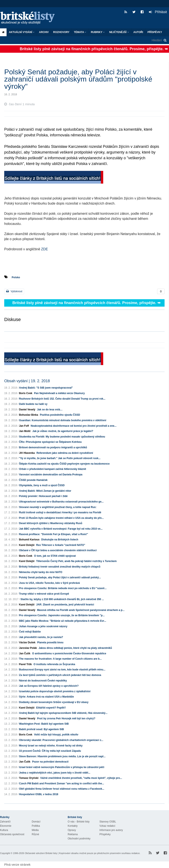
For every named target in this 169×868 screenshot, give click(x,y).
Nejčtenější (119, 32)
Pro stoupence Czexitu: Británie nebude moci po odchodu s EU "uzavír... (63, 588)
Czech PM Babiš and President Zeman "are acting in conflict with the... (62, 784)
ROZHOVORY (61, 32)
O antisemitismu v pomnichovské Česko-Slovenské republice (69, 653)
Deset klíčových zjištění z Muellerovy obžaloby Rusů (51, 523)
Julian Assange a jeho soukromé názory (43, 626)
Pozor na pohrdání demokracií (50, 762)
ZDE (44, 249)
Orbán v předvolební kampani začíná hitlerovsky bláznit (53, 469)
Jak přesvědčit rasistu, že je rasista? (41, 637)
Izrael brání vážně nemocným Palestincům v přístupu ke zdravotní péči (62, 767)
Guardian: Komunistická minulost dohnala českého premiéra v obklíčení (63, 420)
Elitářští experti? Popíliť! (51, 708)
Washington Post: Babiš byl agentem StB (44, 724)
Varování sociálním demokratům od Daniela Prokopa (51, 475)
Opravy (72, 830)
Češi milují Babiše (30, 632)
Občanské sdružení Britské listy (41, 853)
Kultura (4, 830)
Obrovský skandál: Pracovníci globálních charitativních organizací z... (61, 740)
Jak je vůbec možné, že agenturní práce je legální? (63, 431)
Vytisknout (14, 291)
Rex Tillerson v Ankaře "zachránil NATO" (61, 545)
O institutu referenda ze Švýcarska (54, 664)
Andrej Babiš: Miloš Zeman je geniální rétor (45, 491)
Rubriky (98, 32)
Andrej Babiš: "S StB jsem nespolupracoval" (46, 388)
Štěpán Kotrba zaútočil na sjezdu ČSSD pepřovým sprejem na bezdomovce (64, 464)
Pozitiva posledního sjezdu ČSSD (60, 415)
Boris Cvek (26, 393)
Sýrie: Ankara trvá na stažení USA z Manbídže (46, 697)
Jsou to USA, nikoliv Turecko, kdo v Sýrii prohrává (49, 583)
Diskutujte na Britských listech (60, 540)
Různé (35, 834)
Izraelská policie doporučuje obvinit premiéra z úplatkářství (55, 691)
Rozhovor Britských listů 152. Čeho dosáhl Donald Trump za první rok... (62, 399)
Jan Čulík (25, 653)
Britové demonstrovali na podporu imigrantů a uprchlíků (53, 447)
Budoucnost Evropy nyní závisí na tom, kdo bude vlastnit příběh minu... (62, 670)
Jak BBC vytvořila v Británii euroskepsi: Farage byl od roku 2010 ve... (61, 529)
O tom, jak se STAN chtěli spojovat (55, 556)
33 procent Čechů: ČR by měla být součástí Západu (50, 751)
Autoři (138, 32)
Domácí (36, 822)
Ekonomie (6, 826)
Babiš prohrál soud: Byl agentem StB (41, 729)
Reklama (73, 834)
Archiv (44, 32)
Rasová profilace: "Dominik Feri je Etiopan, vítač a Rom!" (54, 534)
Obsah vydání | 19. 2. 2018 (27, 381)
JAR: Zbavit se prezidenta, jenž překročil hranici (65, 605)
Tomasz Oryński (29, 778)
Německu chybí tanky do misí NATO (41, 572)
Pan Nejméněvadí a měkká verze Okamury (59, 393)
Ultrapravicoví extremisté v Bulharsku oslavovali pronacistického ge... (61, 502)
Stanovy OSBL (108, 822)
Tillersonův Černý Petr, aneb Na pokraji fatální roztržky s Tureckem (76, 561)
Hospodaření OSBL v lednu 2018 (39, 794)
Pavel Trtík (25, 664)
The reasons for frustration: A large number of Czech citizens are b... (60, 659)
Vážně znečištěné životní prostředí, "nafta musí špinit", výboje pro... (81, 778)
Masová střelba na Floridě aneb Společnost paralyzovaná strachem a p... (81, 610)
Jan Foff (24, 426)
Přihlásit (158, 12)
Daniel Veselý (27, 410)
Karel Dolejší (27, 545)
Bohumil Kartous (29, 540)
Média (35, 830)
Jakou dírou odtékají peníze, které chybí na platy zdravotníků (75, 648)
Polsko (16, 277)
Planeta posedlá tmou (50, 642)
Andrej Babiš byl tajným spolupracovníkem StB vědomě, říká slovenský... (63, 713)
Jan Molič (25, 431)
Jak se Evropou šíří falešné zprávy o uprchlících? (49, 686)
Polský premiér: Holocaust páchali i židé (43, 496)
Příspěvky (155, 32)
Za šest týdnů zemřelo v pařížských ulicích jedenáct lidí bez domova (60, 675)
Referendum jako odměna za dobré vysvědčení (65, 453)
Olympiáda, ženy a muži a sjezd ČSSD (42, 485)
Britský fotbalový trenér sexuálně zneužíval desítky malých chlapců (60, 567)
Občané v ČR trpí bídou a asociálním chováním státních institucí (58, 550)
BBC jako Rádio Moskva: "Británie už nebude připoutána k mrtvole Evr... (63, 621)
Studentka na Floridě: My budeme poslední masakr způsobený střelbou (62, 437)
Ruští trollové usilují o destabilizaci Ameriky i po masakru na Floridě (60, 512)
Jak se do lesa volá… (50, 410)
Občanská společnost (12, 834)
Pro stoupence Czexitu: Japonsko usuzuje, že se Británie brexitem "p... (62, 615)
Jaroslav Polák (28, 648)
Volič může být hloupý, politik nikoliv (56, 735)
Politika (36, 826)
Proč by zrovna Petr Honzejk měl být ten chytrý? (66, 718)
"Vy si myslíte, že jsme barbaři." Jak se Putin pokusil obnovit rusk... (60, 458)
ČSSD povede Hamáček (33, 480)
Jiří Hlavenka (27, 453)
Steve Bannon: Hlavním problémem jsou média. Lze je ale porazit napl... (62, 756)
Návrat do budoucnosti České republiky (43, 681)
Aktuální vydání (22, 32)
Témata (80, 32)
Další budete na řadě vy (33, 404)
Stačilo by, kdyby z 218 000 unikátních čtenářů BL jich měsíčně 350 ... (62, 599)
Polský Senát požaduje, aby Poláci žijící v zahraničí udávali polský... (60, 577)
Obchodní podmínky (79, 839)
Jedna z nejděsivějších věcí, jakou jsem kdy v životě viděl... (55, 773)
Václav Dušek (27, 642)
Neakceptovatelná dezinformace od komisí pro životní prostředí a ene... (74, 426)
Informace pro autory (111, 830)
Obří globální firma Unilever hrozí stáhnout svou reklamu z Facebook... (62, 789)
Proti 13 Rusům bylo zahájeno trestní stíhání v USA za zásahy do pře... (61, 518)
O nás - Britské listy (79, 822)
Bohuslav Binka (29, 415)
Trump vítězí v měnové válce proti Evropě (44, 594)
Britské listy (30, 18)
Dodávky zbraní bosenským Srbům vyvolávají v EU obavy (54, 702)
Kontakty (73, 826)
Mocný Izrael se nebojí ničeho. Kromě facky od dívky (51, 746)
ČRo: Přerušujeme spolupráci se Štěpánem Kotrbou (50, 442)
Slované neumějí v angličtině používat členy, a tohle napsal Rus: (58, 507)
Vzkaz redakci (107, 826)
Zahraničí (5, 822)
